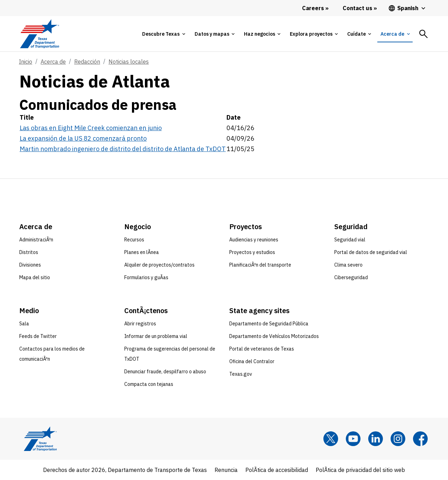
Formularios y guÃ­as (146, 277)
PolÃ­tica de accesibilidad (277, 470)
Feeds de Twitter (38, 336)
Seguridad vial (350, 240)
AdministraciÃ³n (36, 240)
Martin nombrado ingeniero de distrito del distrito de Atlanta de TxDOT (123, 149)
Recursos (134, 240)
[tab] (163, 34)
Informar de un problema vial (156, 336)
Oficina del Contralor (252, 361)
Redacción (87, 62)
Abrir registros (140, 324)
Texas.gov (241, 374)
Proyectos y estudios (252, 252)
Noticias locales (129, 62)
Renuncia (226, 470)
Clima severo (348, 265)
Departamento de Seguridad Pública (269, 324)
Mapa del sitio (35, 277)
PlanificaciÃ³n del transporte (260, 265)
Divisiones (30, 265)
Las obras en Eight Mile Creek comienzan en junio (91, 128)
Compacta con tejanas (149, 384)
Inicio (26, 62)
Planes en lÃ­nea (142, 252)
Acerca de (53, 62)
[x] (331, 439)
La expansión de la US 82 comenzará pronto (83, 138)
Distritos (29, 252)
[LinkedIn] (376, 439)
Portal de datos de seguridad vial (371, 252)
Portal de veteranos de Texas (262, 349)
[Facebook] (420, 439)
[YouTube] (353, 439)
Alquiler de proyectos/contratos (159, 265)
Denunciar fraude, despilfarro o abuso (165, 372)
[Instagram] (398, 439)
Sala (24, 324)
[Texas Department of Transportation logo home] (39, 34)
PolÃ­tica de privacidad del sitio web (360, 470)
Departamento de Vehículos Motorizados (274, 336)
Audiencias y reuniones (254, 240)
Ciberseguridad (351, 277)
